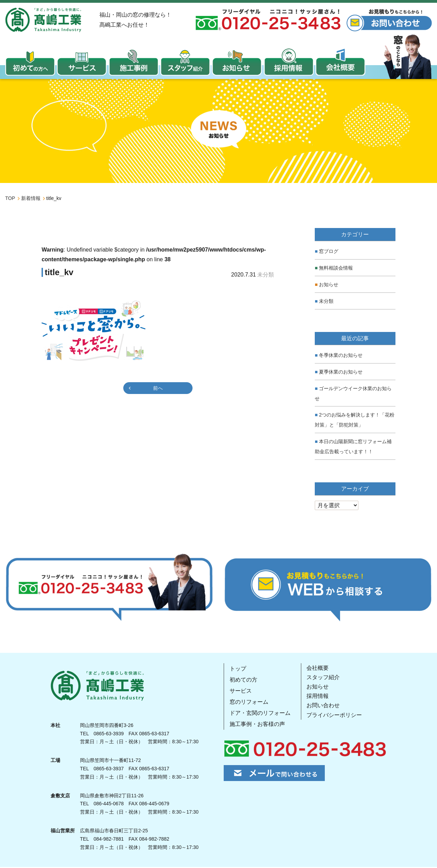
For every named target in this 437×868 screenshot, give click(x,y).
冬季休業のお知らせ (341, 356)
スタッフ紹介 (323, 678)
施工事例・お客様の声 (257, 725)
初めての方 (243, 680)
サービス (240, 691)
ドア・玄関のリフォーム (260, 714)
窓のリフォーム (249, 703)
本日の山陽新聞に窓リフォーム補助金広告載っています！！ (353, 447)
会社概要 (317, 669)
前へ (158, 389)
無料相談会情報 (336, 269)
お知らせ (329, 285)
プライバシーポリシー (334, 716)
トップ (238, 669)
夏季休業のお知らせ (341, 372)
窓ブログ (329, 252)
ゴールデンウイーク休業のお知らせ (353, 394)
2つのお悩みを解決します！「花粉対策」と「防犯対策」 (355, 421)
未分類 (326, 302)
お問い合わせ (323, 706)
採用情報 (317, 697)
